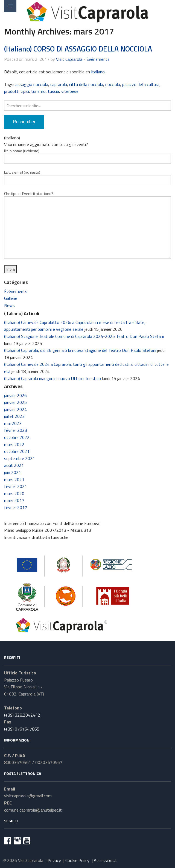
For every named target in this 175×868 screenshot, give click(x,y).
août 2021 (14, 465)
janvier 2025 (15, 402)
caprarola (59, 84)
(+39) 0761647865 (22, 729)
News (9, 305)
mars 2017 (14, 500)
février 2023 (16, 430)
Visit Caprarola (69, 59)
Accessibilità (105, 860)
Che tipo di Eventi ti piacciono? (87, 225)
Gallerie (11, 298)
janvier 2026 (15, 395)
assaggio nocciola (32, 84)
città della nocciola (86, 84)
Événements (98, 59)
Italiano (98, 72)
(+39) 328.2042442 (22, 715)
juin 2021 (13, 472)
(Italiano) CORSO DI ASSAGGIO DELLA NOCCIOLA (78, 49)
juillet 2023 (14, 416)
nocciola (113, 84)
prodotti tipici (17, 91)
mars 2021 (14, 479)
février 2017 (16, 507)
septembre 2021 (20, 458)
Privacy (54, 860)
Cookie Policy (77, 860)
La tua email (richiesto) (87, 177)
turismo (38, 91)
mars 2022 (14, 444)
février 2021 (16, 486)
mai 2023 (13, 423)
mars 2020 (14, 493)
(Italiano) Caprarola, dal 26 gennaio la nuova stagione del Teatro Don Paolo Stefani (80, 350)
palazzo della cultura (141, 84)
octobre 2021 (17, 451)
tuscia (53, 91)
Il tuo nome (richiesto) (87, 156)
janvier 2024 (15, 409)
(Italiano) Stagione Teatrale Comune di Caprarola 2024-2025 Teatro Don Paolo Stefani (84, 336)
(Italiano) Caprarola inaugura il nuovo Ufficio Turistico (52, 378)
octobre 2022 (17, 437)
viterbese (70, 91)
